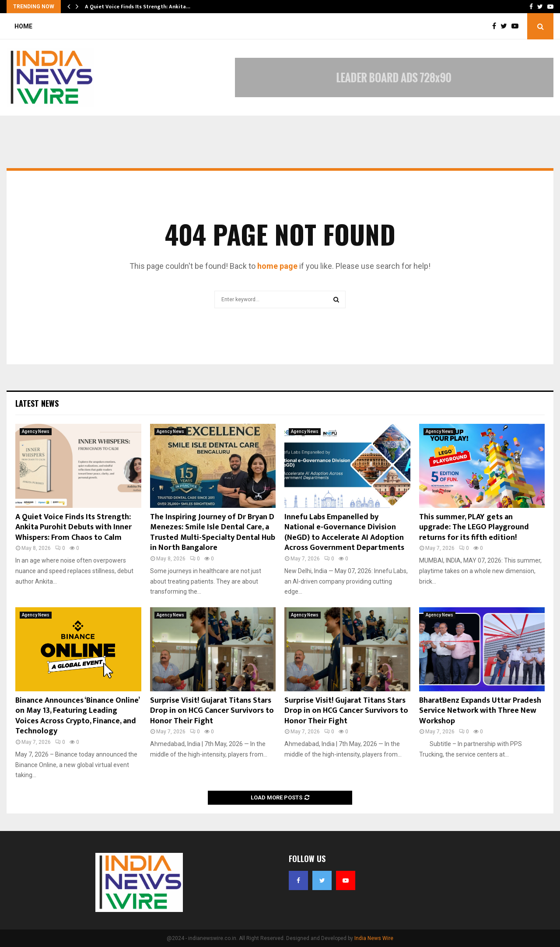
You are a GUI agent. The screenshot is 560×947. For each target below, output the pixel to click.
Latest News (37, 403)
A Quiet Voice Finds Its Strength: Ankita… (138, 7)
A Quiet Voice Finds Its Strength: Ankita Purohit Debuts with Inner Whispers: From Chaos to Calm (73, 527)
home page (277, 266)
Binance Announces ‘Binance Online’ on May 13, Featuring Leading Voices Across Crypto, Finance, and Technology (77, 716)
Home (23, 26)
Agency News (36, 431)
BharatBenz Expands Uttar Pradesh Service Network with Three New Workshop (480, 711)
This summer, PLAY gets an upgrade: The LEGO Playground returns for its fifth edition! (474, 527)
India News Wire (374, 938)
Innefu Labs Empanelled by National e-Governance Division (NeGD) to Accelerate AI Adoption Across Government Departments (344, 532)
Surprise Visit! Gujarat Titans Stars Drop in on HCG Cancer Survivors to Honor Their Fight (212, 711)
